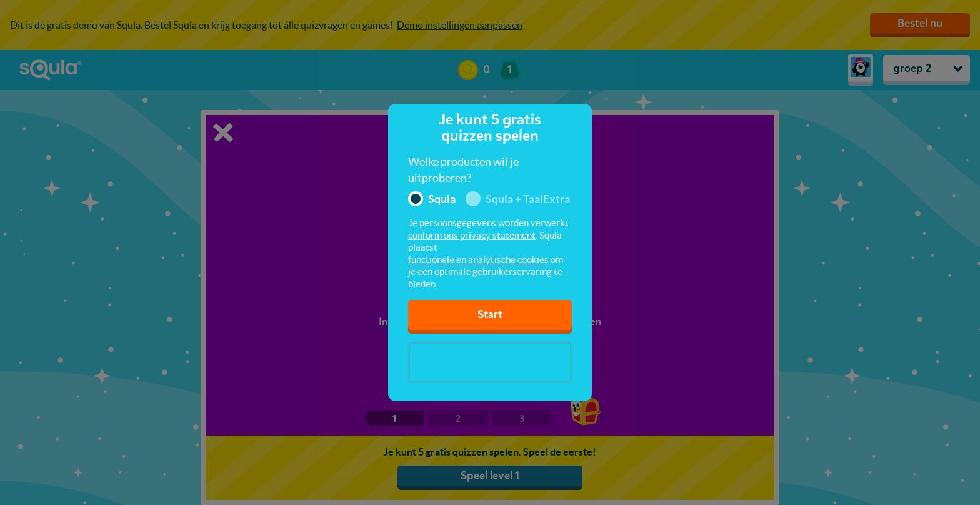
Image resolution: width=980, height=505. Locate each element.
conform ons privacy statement (472, 235)
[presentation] (490, 362)
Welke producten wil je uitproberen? (463, 170)
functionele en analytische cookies (478, 260)
